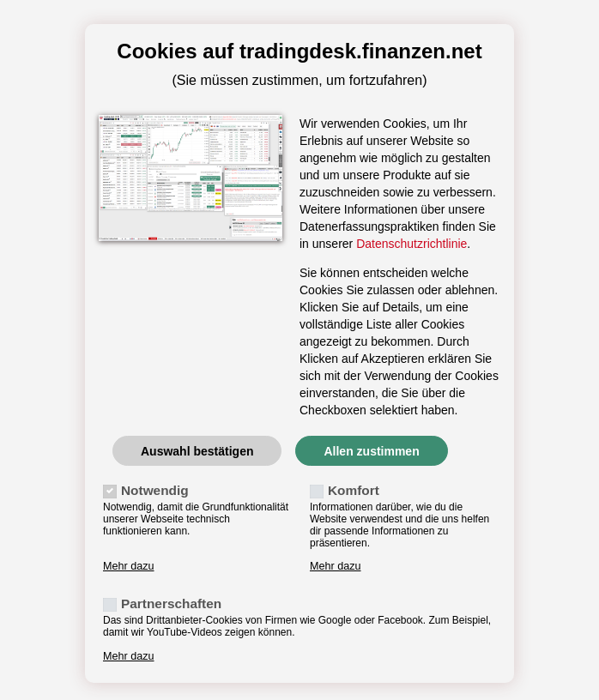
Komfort (354, 490)
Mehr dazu (129, 566)
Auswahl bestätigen (197, 451)
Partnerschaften (171, 603)
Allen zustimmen (371, 451)
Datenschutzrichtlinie (411, 244)
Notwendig (155, 490)
